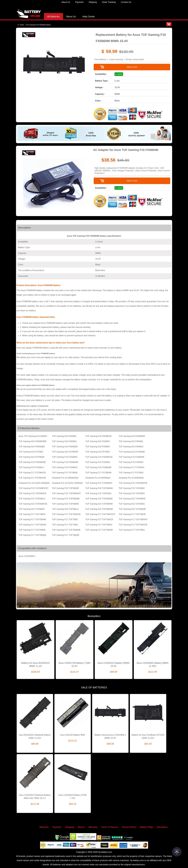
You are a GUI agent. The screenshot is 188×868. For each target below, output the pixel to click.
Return (81, 827)
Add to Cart (132, 67)
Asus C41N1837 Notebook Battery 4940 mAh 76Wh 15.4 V (35, 797)
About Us (66, 2)
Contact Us (126, 2)
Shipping (93, 2)
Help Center (89, 17)
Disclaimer (162, 827)
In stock (119, 74)
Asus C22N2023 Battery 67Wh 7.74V (73, 797)
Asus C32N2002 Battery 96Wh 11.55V (153, 665)
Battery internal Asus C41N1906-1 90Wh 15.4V (110, 736)
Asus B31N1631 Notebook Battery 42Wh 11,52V (35, 736)
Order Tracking (109, 2)
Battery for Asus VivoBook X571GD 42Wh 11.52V (148, 736)
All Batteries (53, 17)
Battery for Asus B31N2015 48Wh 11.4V (35, 665)
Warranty (93, 827)
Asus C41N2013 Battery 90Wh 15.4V (114, 665)
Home (22, 25)
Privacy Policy (129, 827)
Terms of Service (110, 827)
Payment (79, 2)
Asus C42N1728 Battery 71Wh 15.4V (74, 665)
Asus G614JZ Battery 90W (73, 735)
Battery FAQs (146, 827)
